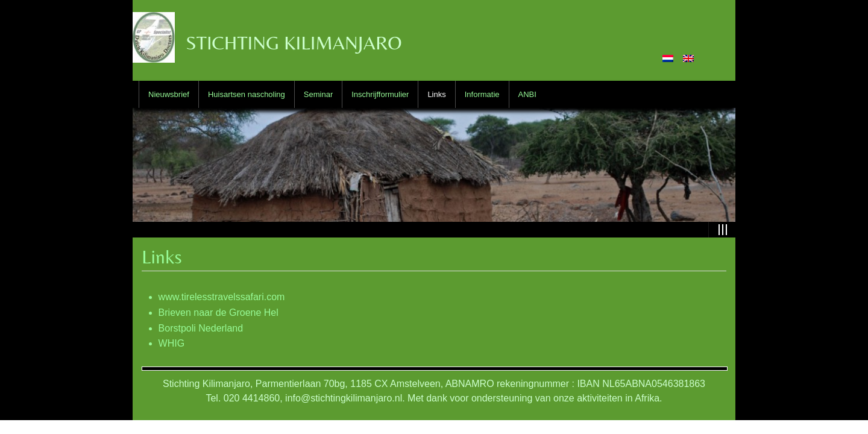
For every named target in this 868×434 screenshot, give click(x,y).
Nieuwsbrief (169, 94)
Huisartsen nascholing (247, 94)
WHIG (172, 343)
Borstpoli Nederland (201, 328)
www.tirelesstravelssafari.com (222, 297)
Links (436, 94)
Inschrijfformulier (380, 94)
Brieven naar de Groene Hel (219, 313)
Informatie (482, 94)
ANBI (527, 94)
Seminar (318, 94)
